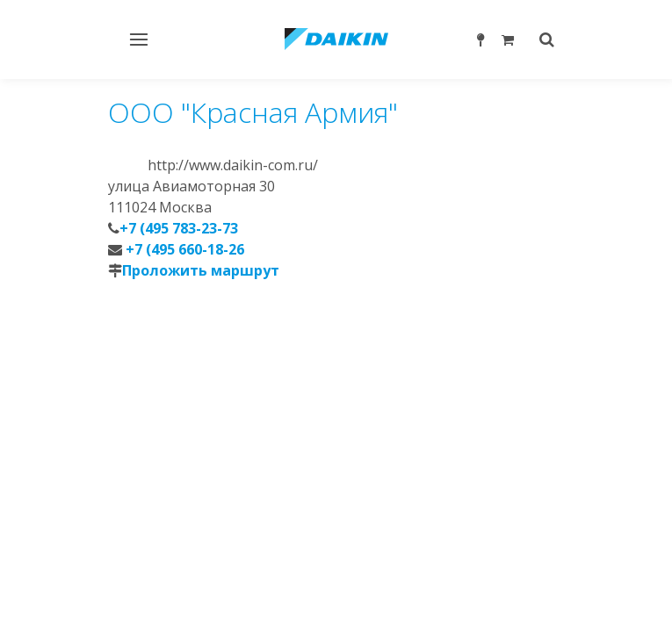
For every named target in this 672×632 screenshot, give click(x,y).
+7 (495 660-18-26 (183, 249)
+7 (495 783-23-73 (179, 228)
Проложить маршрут (201, 270)
